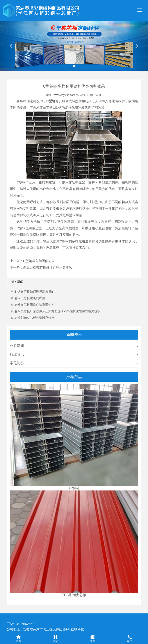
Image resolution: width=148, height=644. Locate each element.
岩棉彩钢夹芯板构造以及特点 (34, 318)
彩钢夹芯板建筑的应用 (30, 298)
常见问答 (17, 363)
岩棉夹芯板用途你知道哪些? (34, 305)
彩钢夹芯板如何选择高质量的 (34, 292)
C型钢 (57, 108)
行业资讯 (17, 354)
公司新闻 (17, 346)
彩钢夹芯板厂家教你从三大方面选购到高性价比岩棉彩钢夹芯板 (57, 311)
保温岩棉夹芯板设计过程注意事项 (48, 267)
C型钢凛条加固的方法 (39, 261)
